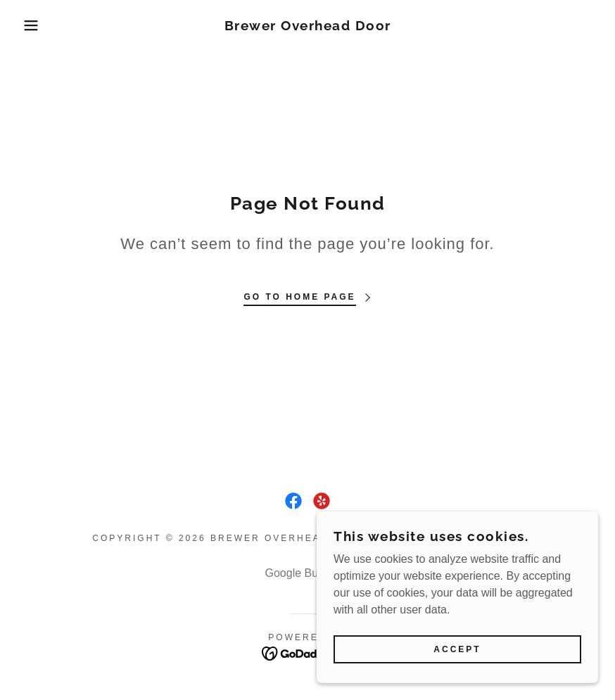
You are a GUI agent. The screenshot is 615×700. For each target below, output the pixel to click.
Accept (457, 649)
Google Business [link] (308, 573)
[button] (31, 25)
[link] (307, 26)
